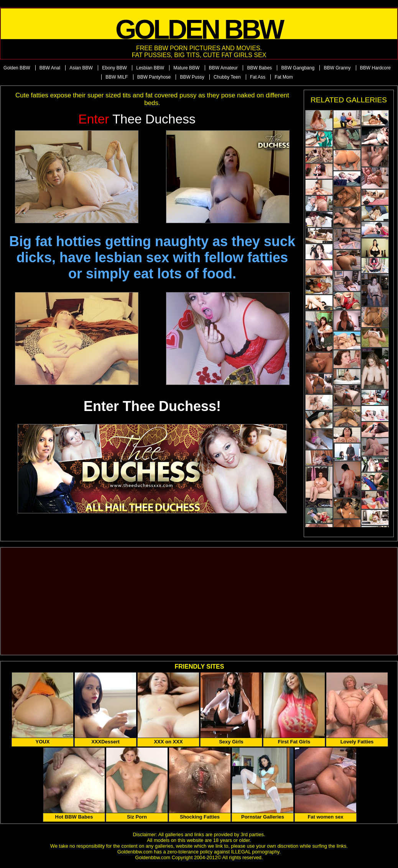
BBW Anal (50, 68)
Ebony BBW (114, 68)
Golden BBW (17, 68)
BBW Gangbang (298, 68)
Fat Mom (284, 77)
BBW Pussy (192, 77)
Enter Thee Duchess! (152, 406)
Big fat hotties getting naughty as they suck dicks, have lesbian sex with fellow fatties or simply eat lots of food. (152, 257)
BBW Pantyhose (154, 77)
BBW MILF (117, 77)
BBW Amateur (223, 68)
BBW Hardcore (375, 68)
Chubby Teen (227, 77)
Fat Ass (258, 77)
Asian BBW (81, 68)
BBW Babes (259, 68)
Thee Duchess (137, 119)
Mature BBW (186, 68)
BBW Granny (337, 68)
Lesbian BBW (150, 68)
